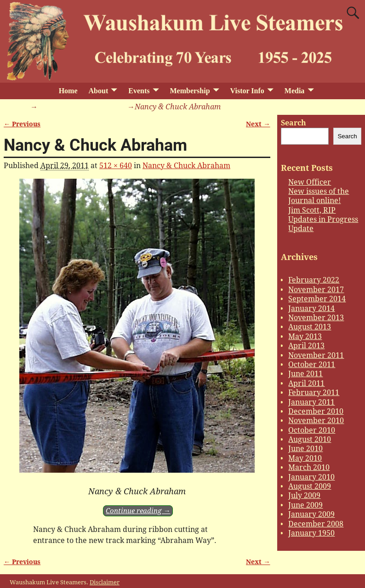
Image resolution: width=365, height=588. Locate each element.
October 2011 (312, 365)
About (99, 91)
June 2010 (305, 449)
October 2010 (312, 430)
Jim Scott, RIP (312, 210)
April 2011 (306, 383)
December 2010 (316, 411)
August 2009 (310, 486)
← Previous (22, 124)
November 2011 (316, 355)
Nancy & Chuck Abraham (82, 107)
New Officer (310, 182)
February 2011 (314, 393)
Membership (190, 91)
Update (301, 229)
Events (139, 91)
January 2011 (311, 402)
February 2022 (314, 280)
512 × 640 (116, 166)
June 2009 (305, 505)
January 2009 (311, 514)
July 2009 (304, 495)
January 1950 (311, 533)
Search (294, 123)
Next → (258, 124)
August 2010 (310, 439)
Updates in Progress (323, 219)
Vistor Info (247, 91)
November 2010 (316, 421)
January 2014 (311, 308)
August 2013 (310, 327)
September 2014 (317, 299)
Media (295, 91)
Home (68, 91)
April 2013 (306, 346)
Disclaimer (105, 582)
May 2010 (305, 458)
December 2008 (316, 524)
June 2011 (305, 374)
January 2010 (311, 477)
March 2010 (309, 467)
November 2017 (316, 290)
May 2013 (305, 336)
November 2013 (316, 318)
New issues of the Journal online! (319, 196)
